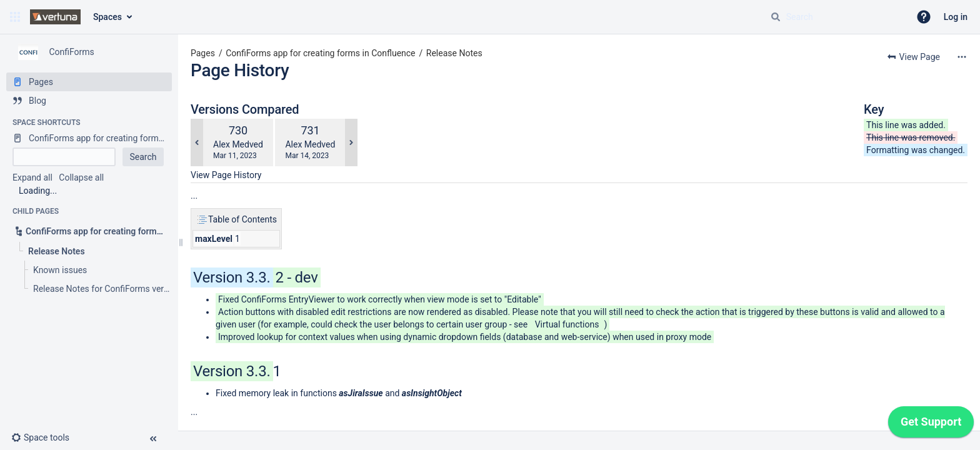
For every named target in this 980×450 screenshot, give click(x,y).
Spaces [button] (107, 17)
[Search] (776, 17)
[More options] (962, 57)
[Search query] (835, 17)
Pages (203, 53)
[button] (15, 17)
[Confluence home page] (55, 17)
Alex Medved (238, 144)
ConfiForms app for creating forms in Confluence (320, 53)
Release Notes (454, 53)
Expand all (32, 177)
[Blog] (89, 101)
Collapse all (81, 177)
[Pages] (89, 82)
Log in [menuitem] (956, 17)
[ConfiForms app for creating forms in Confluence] (89, 138)
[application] (931, 425)
